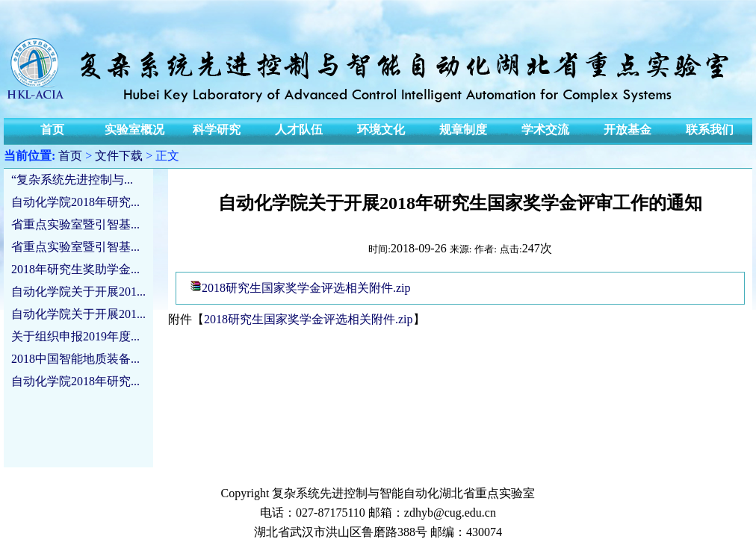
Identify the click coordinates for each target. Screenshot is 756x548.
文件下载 (119, 156)
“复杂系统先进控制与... (72, 180)
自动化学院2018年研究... (75, 202)
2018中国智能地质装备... (75, 359)
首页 (70, 156)
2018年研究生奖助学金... (75, 269)
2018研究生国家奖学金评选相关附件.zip (306, 288)
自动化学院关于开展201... (78, 292)
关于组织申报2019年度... (75, 336)
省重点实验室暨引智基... (75, 224)
